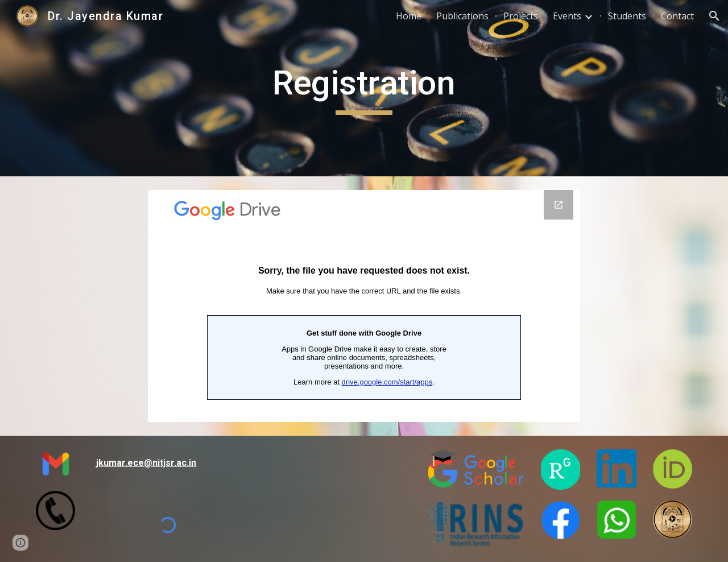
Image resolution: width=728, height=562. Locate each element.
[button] (714, 16)
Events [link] (567, 16)
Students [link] (627, 16)
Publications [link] (462, 16)
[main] (364, 88)
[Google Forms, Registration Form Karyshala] (364, 306)
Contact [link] (677, 16)
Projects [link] (521, 16)
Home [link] (409, 16)
